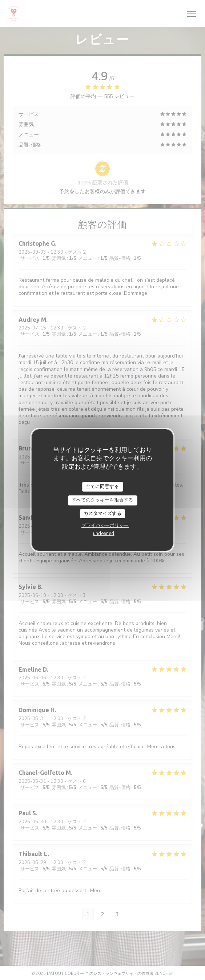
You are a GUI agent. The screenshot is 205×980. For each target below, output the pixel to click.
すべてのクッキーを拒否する (102, 500)
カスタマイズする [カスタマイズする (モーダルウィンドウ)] (102, 514)
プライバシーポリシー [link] (105, 526)
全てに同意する (102, 487)
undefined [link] (104, 534)
